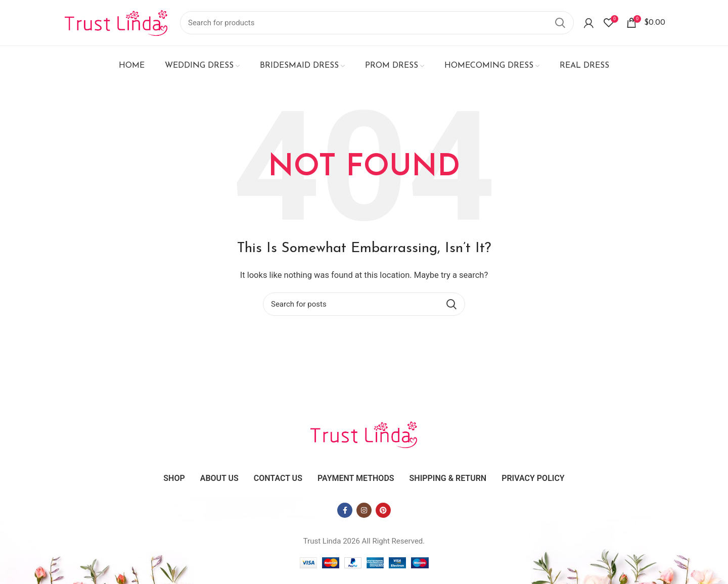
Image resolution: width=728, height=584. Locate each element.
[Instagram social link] (364, 510)
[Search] (377, 23)
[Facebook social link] (345, 510)
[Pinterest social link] (383, 510)
